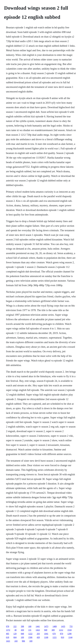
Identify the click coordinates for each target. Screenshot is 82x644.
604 (15, 637)
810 (62, 637)
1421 (8, 641)
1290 (69, 634)
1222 (30, 634)
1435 (63, 626)
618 (8, 637)
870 (62, 634)
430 (22, 630)
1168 (46, 637)
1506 (30, 637)
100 (30, 626)
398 (22, 626)
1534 (69, 630)
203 (38, 634)
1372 (8, 630)
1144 (70, 637)
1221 (54, 637)
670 (54, 634)
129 (15, 634)
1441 (38, 626)
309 (53, 630)
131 (30, 630)
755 (71, 626)
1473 (46, 626)
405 (8, 634)
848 (22, 634)
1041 (46, 634)
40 (15, 630)
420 (38, 637)
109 (22, 637)
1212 (61, 630)
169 (31, 641)
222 (15, 626)
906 (23, 641)
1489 (55, 626)
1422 (38, 630)
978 (8, 626)
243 (16, 641)
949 (46, 630)
